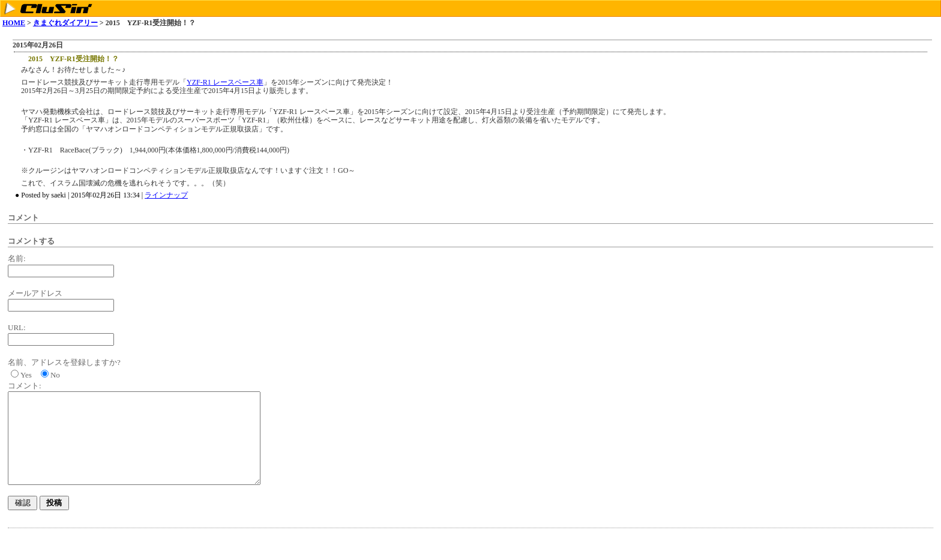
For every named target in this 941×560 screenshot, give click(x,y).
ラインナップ (166, 195)
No (55, 375)
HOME (14, 23)
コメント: (25, 386)
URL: (17, 327)
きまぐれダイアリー (65, 23)
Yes (26, 375)
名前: (17, 258)
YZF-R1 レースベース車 (225, 82)
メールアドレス (35, 293)
